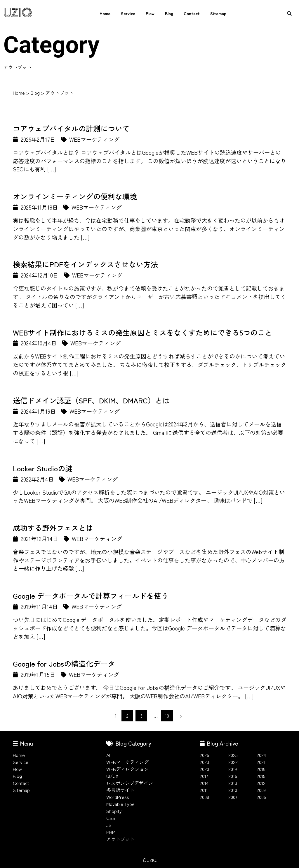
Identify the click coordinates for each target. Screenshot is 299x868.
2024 (261, 755)
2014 (204, 783)
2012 (261, 783)
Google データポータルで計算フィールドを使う (91, 595)
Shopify (114, 811)
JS (109, 825)
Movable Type (120, 804)
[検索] (289, 13)
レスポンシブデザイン (130, 783)
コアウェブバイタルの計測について (71, 128)
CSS (111, 818)
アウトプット (120, 839)
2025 (233, 755)
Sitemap (218, 13)
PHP (111, 832)
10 (167, 716)
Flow (150, 13)
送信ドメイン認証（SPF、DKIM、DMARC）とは (91, 400)
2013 (233, 783)
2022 (233, 762)
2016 (233, 776)
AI (108, 755)
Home (105, 13)
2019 (233, 769)
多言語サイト (120, 790)
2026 (204, 755)
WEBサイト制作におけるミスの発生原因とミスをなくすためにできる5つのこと (142, 332)
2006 (261, 797)
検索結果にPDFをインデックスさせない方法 (85, 264)
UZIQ (18, 13)
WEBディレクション (127, 769)
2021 (261, 762)
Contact (192, 13)
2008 (204, 797)
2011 (204, 790)
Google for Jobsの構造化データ (64, 663)
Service (128, 13)
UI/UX (112, 776)
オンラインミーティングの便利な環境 (75, 196)
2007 (233, 797)
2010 (233, 790)
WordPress (118, 797)
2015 (261, 776)
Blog (169, 13)
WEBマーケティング (127, 762)
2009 (261, 790)
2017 (204, 776)
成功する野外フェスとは (53, 528)
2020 (204, 769)
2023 (204, 762)
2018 (261, 769)
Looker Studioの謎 (43, 468)
